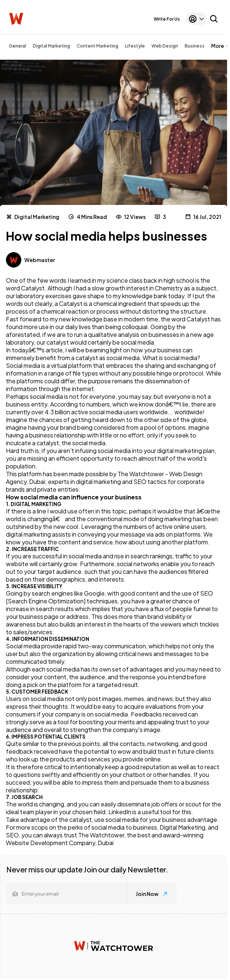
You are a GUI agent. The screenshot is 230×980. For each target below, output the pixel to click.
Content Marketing (97, 46)
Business (195, 46)
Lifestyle (135, 46)
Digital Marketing (51, 46)
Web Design (165, 46)
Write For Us (167, 19)
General (18, 46)
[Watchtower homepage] (114, 946)
